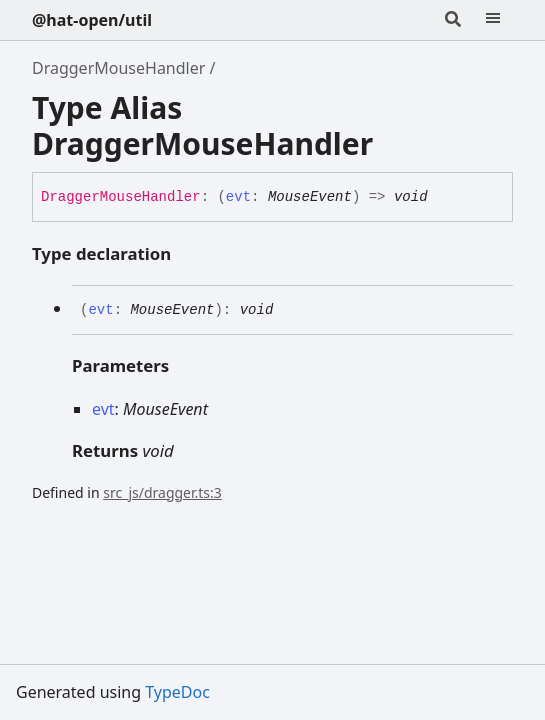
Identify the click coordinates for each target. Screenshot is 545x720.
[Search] (453, 20)
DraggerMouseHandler (118, 68)
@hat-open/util (92, 20)
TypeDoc (177, 692)
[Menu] (493, 20)
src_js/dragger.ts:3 (162, 492)
